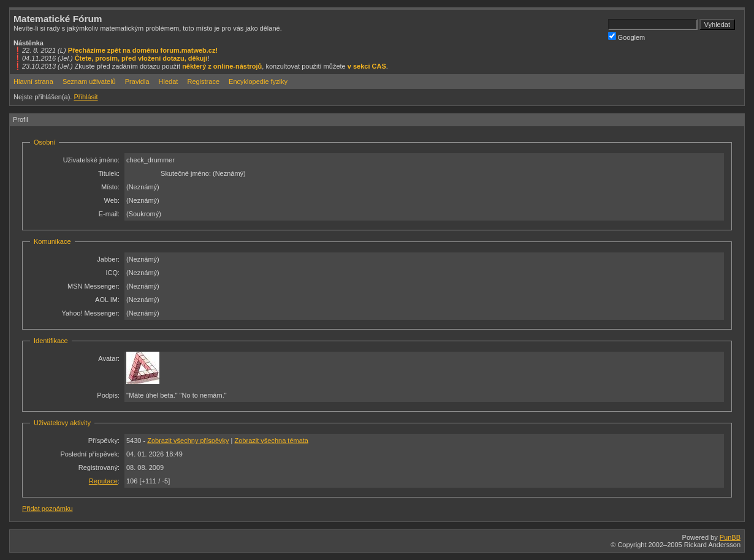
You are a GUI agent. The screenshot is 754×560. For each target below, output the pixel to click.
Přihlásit (86, 97)
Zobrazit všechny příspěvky (188, 441)
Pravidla (137, 81)
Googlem (627, 36)
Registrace (203, 81)
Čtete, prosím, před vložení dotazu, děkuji (141, 58)
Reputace (103, 481)
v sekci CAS (367, 66)
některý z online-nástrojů (222, 66)
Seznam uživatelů (89, 81)
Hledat (169, 81)
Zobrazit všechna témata (272, 441)
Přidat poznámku (48, 509)
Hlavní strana (33, 81)
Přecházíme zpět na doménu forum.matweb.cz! (143, 50)
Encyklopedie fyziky (258, 81)
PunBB (730, 537)
